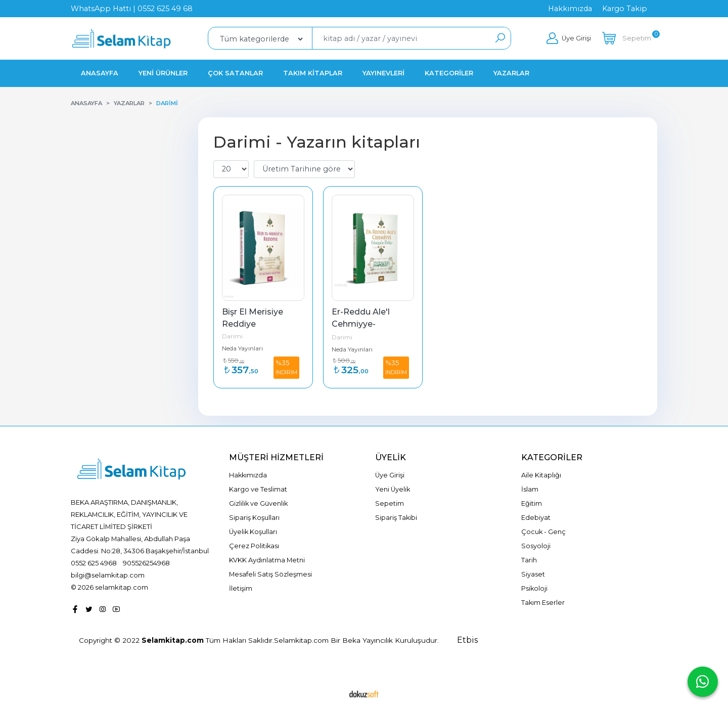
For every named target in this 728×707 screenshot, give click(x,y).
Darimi (232, 336)
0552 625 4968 (94, 563)
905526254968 (146, 563)
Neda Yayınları (242, 348)
